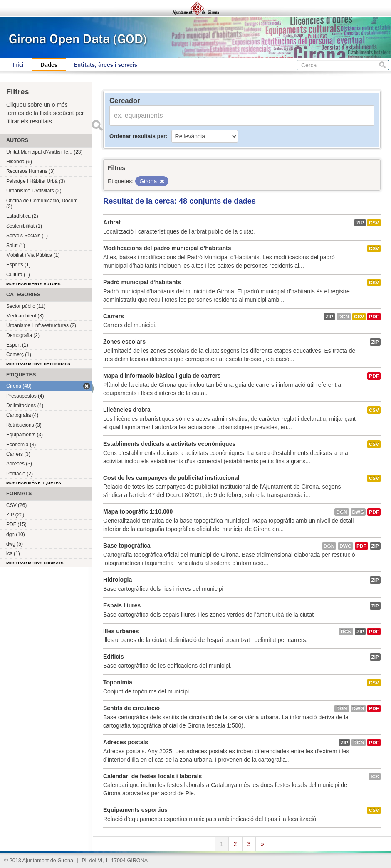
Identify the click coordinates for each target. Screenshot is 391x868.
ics (375, 777)
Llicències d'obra (127, 410)
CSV (374, 223)
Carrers (114, 316)
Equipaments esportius (135, 810)
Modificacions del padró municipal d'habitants (167, 248)
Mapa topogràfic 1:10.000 (138, 511)
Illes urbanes (121, 631)
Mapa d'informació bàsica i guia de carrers (162, 376)
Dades (49, 65)
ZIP (360, 223)
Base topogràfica (127, 546)
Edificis (114, 657)
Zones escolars (124, 342)
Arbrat (112, 222)
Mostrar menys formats (35, 563)
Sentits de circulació (131, 708)
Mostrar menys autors (33, 284)
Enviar (97, 125)
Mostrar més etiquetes (34, 483)
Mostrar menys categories (38, 364)
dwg (358, 512)
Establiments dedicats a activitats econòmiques (169, 444)
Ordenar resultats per (137, 136)
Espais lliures (122, 605)
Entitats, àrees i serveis (106, 65)
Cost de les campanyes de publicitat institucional (171, 478)
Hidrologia (118, 580)
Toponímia (118, 682)
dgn (344, 317)
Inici (18, 65)
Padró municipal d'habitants (142, 282)
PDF (374, 317)
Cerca (382, 65)
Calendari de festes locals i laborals (152, 776)
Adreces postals (126, 742)
